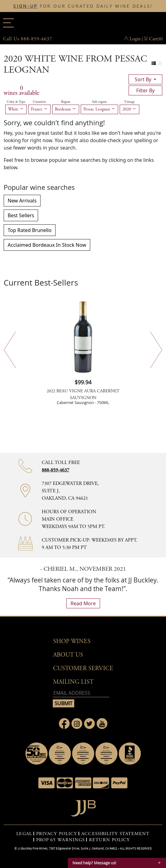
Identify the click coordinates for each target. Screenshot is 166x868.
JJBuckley (83, 23)
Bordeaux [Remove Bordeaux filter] (66, 109)
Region (66, 102)
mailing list (73, 682)
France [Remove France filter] (39, 109)
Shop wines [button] (72, 641)
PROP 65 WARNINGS (61, 840)
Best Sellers (21, 215)
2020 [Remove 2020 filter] (129, 109)
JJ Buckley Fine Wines (33, 848)
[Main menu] (8, 23)
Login (135, 39)
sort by (144, 79)
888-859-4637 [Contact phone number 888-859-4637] (56, 470)
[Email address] (81, 693)
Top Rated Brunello (30, 230)
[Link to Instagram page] (77, 724)
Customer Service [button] (83, 668)
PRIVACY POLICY (57, 834)
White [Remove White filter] (16, 109)
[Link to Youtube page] (102, 724)
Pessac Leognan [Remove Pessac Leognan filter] (99, 109)
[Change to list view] (154, 64)
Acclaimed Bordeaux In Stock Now (47, 245)
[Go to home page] (83, 807)
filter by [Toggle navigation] (145, 90)
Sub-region (99, 102)
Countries (39, 102)
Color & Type (16, 102)
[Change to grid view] (160, 64)
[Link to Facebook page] (64, 724)
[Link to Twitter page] (89, 724)
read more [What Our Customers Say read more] (83, 603)
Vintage (129, 102)
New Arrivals (22, 201)
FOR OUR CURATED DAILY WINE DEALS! (83, 6)
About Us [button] (68, 655)
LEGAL (24, 834)
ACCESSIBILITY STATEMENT (115, 834)
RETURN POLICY (109, 840)
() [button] (156, 39)
